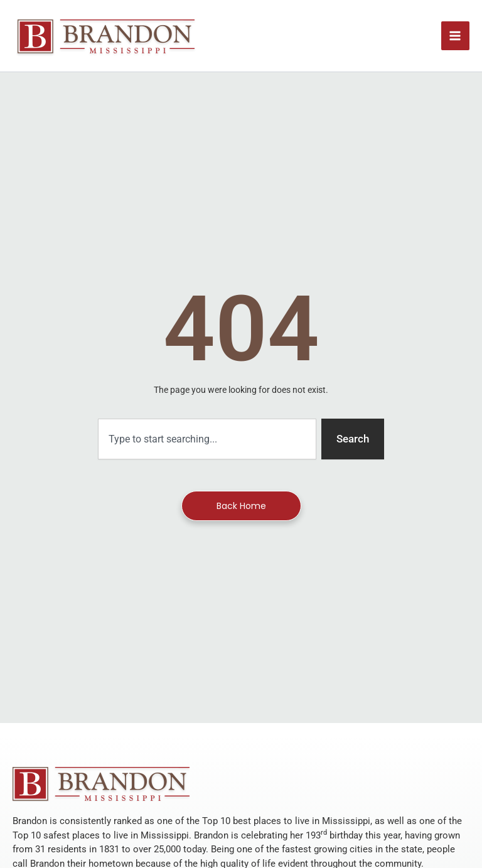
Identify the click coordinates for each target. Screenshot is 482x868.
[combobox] (207, 439)
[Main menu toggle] (456, 36)
